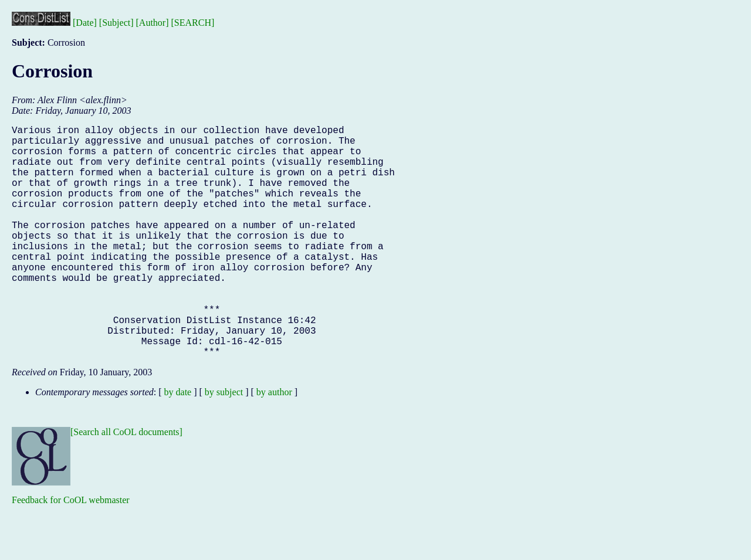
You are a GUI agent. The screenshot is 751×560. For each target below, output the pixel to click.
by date (178, 444)
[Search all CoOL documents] (126, 483)
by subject (224, 444)
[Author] (153, 23)
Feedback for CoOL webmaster (71, 551)
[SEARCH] (193, 23)
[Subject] (116, 23)
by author (274, 444)
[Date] (85, 23)
